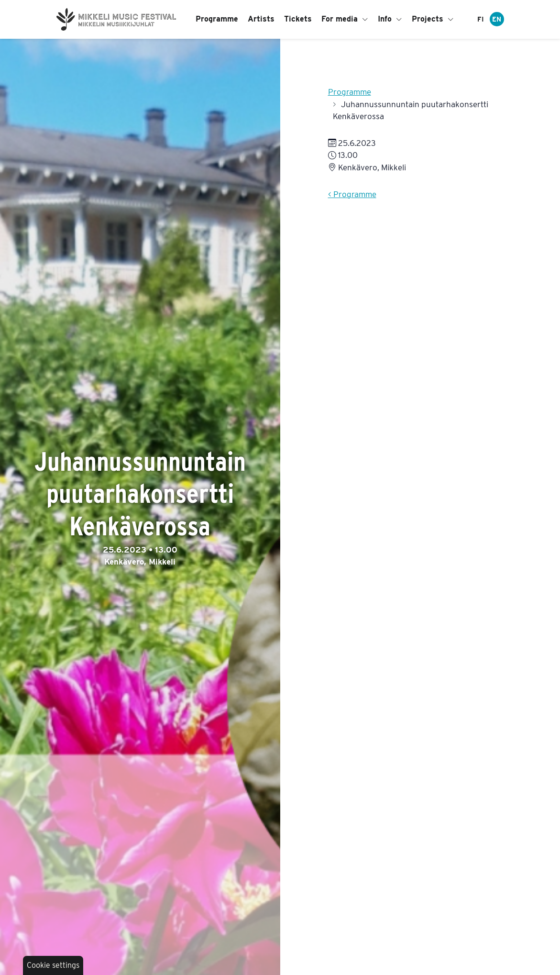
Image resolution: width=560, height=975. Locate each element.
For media (345, 19)
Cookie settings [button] (53, 965)
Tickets (298, 19)
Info (390, 19)
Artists (261, 19)
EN (497, 19)
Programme (217, 19)
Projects (433, 19)
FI (481, 19)
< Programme (352, 194)
